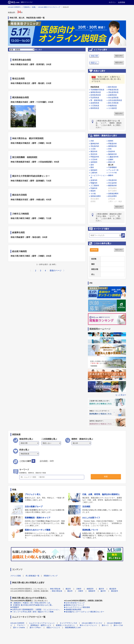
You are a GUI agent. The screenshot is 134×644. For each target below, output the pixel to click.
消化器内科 (95, 146)
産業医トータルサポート (65, 625)
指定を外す (119, 56)
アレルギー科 (113, 170)
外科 (110, 149)
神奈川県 (94, 56)
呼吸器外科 (95, 157)
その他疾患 (112, 108)
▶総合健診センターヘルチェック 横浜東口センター (84, 612)
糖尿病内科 (112, 185)
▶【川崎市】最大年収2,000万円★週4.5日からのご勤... (32, 605)
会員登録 (122, 2)
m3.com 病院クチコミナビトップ (49, 7)
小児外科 (94, 159)
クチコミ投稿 (16, 576)
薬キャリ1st (118, 625)
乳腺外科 (94, 188)
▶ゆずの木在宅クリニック (74, 603)
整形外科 (94, 151)
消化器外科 (112, 180)
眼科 (92, 167)
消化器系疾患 (113, 92)
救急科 (93, 191)
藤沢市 (101, 589)
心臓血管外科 (113, 157)
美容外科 (94, 154)
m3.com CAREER (17, 623)
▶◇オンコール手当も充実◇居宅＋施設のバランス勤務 (32, 612)
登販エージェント (53, 627)
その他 (93, 193)
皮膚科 (111, 159)
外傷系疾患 (112, 106)
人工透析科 (95, 185)
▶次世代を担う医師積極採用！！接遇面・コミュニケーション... (35, 609)
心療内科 (94, 173)
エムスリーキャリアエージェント (42, 623)
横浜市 (68, 589)
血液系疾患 (95, 103)
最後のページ (56, 271)
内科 (92, 141)
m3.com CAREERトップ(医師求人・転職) (22, 7)
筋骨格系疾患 (96, 95)
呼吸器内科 (112, 144)
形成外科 (112, 151)
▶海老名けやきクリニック (74, 605)
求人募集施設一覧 (32, 576)
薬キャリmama (19, 627)
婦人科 (111, 165)
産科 (92, 165)
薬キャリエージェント (88, 625)
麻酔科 (111, 175)
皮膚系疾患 (112, 95)
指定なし (94, 63)
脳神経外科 (112, 154)
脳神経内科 (95, 144)
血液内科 (94, 180)
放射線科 (94, 170)
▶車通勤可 (15, 607)
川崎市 (79, 589)
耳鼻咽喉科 (112, 167)
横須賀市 (113, 589)
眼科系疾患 (112, 87)
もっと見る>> (121, 395)
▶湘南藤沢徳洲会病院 (73, 609)
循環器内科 (112, 146)
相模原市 (90, 589)
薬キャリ (105, 625)
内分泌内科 (112, 183)
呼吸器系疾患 (113, 90)
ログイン (112, 2)
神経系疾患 (95, 87)
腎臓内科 (94, 183)
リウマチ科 (112, 173)
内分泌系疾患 (113, 98)
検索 (106, 476)
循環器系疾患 (96, 92)
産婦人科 (112, 162)
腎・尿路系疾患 (97, 100)
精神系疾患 (95, 108)
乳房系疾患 (95, 98)
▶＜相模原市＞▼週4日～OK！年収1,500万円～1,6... (31, 603)
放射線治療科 (96, 196)
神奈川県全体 (55, 589)
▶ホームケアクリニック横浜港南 (77, 607)
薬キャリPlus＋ (36, 627)
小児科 (93, 149)
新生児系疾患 (113, 103)
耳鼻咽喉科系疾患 (97, 90)
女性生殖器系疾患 (115, 100)
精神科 (111, 141)
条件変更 (94, 250)
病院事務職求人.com (73, 627)
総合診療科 (112, 196)
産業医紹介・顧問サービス (41, 625)
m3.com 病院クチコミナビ (92, 623)
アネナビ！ (21, 625)
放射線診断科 (113, 193)
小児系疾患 (95, 106)
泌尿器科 (94, 162)
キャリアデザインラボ (68, 623)
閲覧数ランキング (51, 576)
